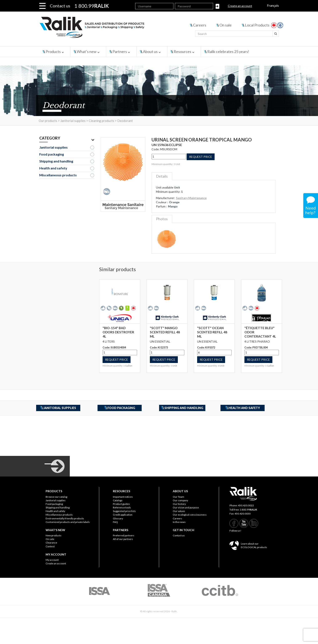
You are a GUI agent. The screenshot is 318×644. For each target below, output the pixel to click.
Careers (200, 25)
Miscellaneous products (58, 175)
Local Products (257, 25)
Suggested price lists (124, 511)
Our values (179, 511)
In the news (179, 522)
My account (52, 560)
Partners (120, 51)
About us (150, 51)
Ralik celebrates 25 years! (228, 51)
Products (53, 51)
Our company (180, 500)
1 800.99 (248, 510)
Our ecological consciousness (190, 515)
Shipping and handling (56, 161)
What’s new (87, 51)
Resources (182, 51)
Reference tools (122, 507)
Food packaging (52, 154)
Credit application (123, 515)
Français (273, 5)
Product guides (121, 504)
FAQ (115, 522)
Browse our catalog (56, 497)
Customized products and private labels (68, 522)
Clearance (51, 543)
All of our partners (123, 539)
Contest (50, 546)
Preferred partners (124, 535)
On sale (226, 25)
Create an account (240, 6)
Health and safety (53, 168)
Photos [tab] (162, 219)
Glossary (118, 518)
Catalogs (118, 500)
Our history (179, 504)
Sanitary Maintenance (191, 198)
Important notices (123, 497)
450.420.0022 (246, 505)
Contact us (60, 6)
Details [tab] (162, 176)
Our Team (178, 497)
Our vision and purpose (186, 507)
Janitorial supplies (53, 147)
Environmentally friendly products (65, 518)
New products (53, 535)
